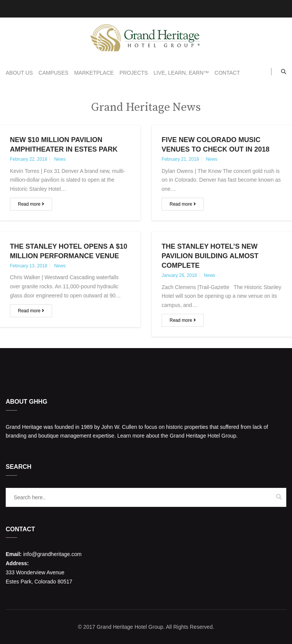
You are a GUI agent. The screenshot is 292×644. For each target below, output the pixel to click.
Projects (134, 73)
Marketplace (94, 73)
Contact (227, 73)
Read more (31, 204)
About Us (19, 73)
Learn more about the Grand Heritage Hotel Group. (177, 436)
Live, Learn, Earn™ (181, 73)
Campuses (53, 73)
